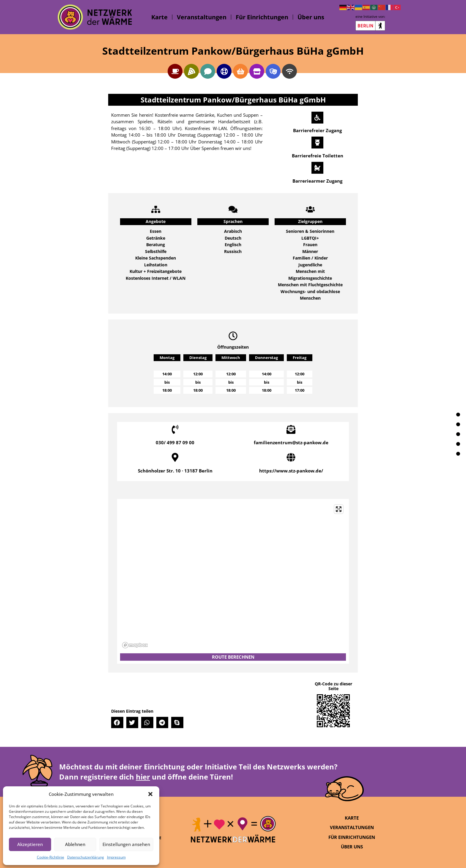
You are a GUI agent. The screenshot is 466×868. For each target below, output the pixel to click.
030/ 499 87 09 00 (175, 442)
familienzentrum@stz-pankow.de (291, 442)
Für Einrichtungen (262, 17)
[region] (233, 576)
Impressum (116, 857)
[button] (150, 794)
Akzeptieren (30, 844)
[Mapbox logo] (135, 645)
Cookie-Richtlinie (51, 857)
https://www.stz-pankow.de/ (291, 471)
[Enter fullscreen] (339, 509)
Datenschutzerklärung (86, 857)
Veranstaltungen (202, 17)
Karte (159, 17)
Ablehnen (75, 844)
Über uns (311, 17)
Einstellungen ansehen (126, 844)
